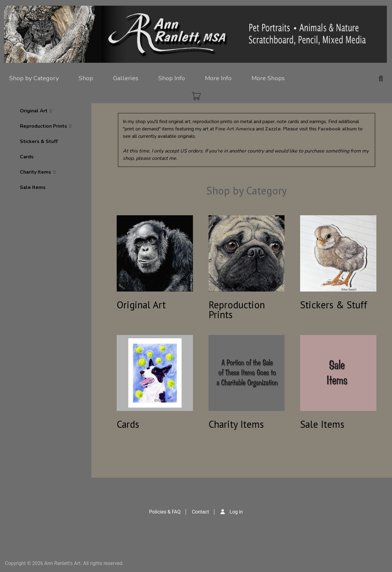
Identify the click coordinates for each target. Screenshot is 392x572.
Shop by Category (34, 78)
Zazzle (273, 129)
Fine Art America (235, 129)
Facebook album (337, 129)
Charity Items (38, 172)
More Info (218, 78)
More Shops (268, 78)
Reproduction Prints (46, 126)
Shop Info (172, 78)
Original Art (36, 111)
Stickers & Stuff (39, 141)
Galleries (126, 78)
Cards (27, 157)
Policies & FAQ (165, 512)
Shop (86, 78)
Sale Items (33, 187)
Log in (236, 512)
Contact (201, 512)
